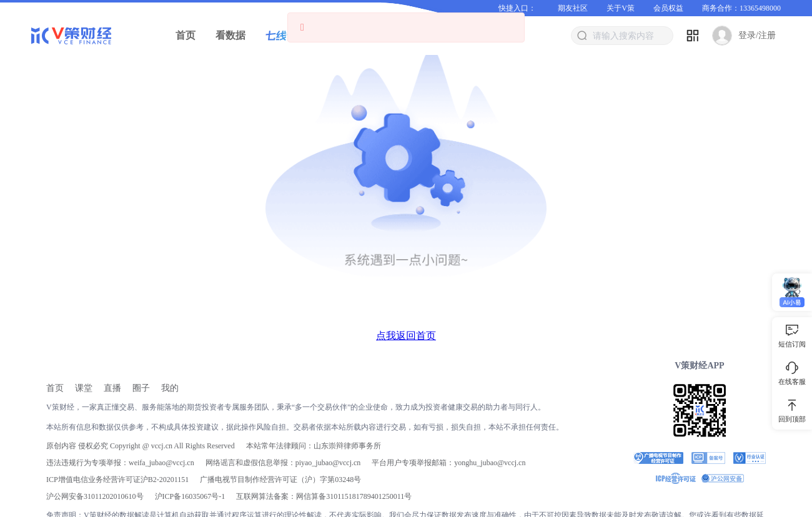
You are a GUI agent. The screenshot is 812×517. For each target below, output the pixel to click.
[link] (55, 388)
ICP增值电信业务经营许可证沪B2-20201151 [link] (117, 480)
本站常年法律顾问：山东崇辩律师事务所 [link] (314, 446)
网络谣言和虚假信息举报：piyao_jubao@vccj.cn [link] (283, 463)
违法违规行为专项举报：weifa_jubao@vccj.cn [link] (120, 463)
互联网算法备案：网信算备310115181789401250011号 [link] (324, 496)
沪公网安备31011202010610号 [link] (95, 496)
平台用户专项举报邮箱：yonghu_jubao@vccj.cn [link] (448, 463)
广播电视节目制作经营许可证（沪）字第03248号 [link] (280, 480)
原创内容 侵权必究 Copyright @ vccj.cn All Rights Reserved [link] (141, 446)
